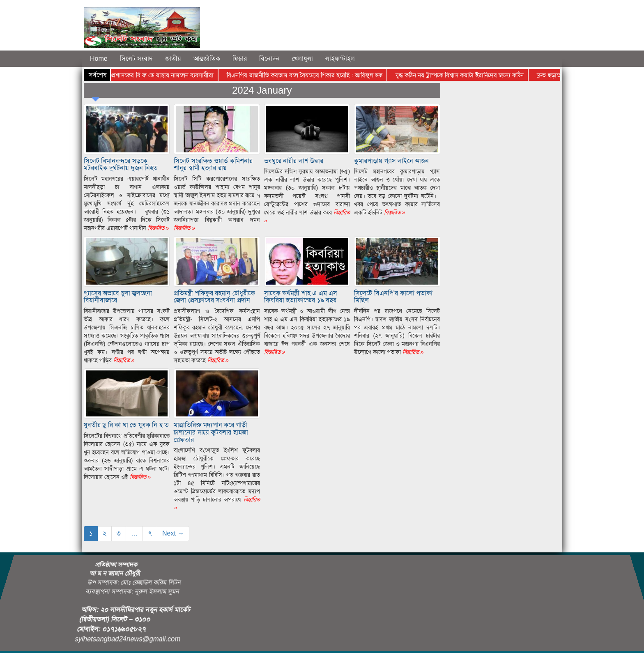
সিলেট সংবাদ (136, 59)
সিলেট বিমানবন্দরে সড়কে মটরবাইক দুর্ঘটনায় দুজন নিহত (121, 164)
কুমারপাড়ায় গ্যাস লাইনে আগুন (391, 161)
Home (99, 59)
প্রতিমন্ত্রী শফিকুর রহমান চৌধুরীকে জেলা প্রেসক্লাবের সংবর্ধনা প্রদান (214, 297)
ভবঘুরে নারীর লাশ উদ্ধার (294, 161)
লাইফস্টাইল (340, 59)
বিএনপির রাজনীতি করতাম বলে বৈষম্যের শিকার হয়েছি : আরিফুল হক (309, 75)
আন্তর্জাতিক (207, 59)
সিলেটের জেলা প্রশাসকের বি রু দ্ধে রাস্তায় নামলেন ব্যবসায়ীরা (150, 75)
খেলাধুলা (302, 59)
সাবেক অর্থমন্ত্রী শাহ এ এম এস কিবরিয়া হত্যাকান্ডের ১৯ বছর (301, 297)
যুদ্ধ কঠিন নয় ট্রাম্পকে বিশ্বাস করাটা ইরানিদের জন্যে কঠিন (465, 75)
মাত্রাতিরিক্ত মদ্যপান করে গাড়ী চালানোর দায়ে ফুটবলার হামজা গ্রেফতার (211, 432)
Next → (173, 533)
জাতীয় (173, 59)
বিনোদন (269, 59)
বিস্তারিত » (158, 228)
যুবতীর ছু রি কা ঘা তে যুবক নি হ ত (126, 425)
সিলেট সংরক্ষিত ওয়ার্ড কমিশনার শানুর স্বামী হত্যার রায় (213, 164)
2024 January (262, 90)
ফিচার (240, 59)
